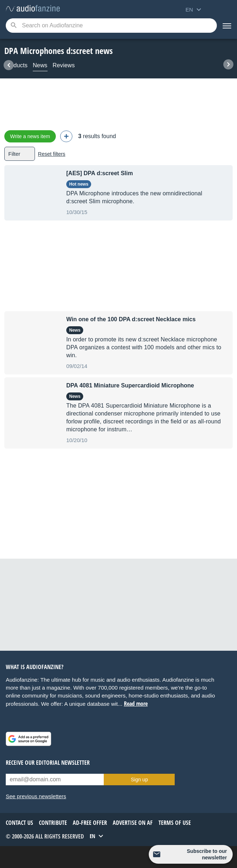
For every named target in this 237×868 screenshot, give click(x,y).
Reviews (64, 65)
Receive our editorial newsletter (48, 763)
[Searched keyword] (111, 26)
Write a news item (30, 136)
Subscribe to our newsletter (207, 854)
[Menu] (227, 26)
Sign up (139, 780)
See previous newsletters (36, 796)
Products (16, 65)
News (40, 65)
